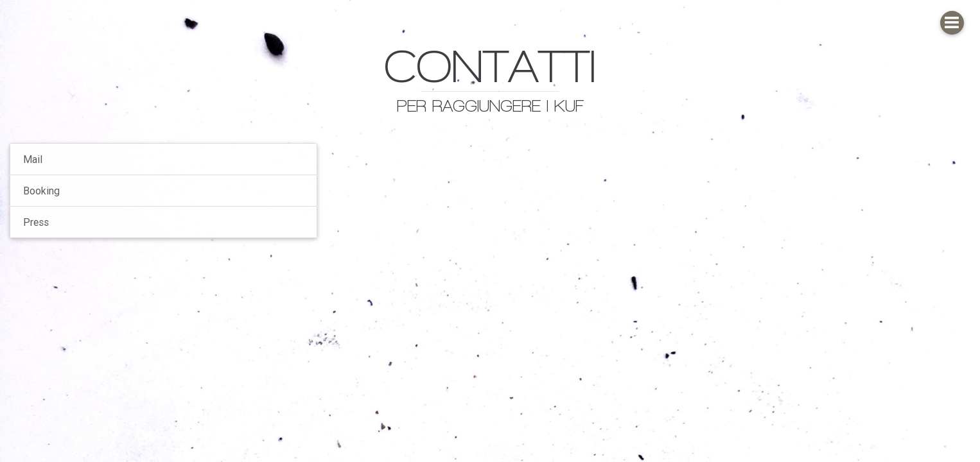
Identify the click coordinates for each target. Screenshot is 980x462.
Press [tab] (36, 222)
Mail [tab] (33, 159)
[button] (952, 23)
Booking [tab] (41, 191)
